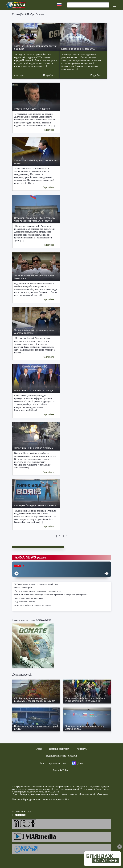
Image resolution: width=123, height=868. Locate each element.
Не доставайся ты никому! (25, 602)
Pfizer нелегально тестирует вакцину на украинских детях (38, 591)
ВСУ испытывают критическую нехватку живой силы (36, 584)
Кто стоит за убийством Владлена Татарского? (33, 605)
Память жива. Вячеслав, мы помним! (29, 598)
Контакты (82, 749)
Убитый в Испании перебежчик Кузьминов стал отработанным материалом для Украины (50, 595)
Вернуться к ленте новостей (62, 756)
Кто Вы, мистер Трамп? (24, 588)
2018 (24, 14)
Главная (16, 14)
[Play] (16, 574)
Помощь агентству (59, 749)
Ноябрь (31, 14)
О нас (39, 749)
